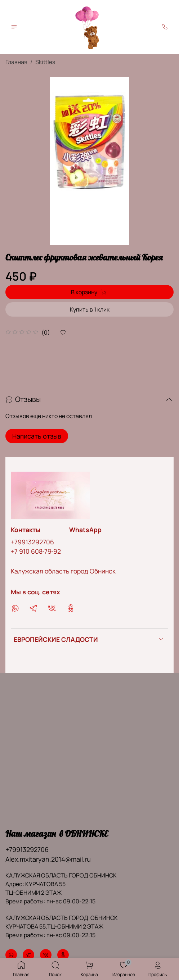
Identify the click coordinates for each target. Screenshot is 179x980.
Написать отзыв (37, 436)
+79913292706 (32, 542)
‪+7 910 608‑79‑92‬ (36, 551)
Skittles (45, 62)
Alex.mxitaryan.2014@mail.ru (48, 859)
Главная (16, 62)
